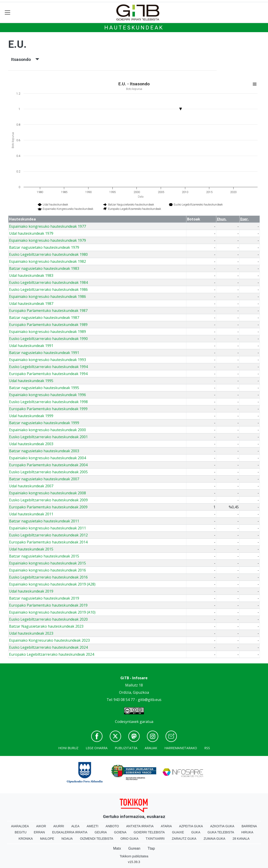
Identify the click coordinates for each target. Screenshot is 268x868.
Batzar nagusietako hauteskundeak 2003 (44, 451)
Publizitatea (126, 748)
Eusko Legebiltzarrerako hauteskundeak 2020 (48, 619)
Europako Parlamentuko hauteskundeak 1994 (48, 374)
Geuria (101, 832)
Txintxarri (155, 839)
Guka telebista (221, 832)
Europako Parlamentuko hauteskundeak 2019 (48, 605)
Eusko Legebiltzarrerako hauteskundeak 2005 (48, 472)
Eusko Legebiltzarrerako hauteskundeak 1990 (48, 339)
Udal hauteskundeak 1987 (31, 304)
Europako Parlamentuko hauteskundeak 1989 (48, 325)
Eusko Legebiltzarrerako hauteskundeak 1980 (48, 254)
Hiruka (247, 832)
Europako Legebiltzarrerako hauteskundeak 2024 (52, 654)
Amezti (92, 826)
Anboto (112, 826)
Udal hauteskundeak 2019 (31, 591)
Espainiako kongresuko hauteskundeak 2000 (48, 430)
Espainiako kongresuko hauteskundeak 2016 (48, 570)
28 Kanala (241, 839)
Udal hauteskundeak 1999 (31, 416)
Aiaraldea (20, 826)
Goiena (120, 832)
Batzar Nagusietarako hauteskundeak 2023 (46, 626)
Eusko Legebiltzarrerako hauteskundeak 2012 (48, 535)
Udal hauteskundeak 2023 (31, 633)
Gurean (134, 848)
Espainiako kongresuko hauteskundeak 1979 (48, 240)
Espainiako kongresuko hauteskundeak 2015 (48, 563)
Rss (207, 748)
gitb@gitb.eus (150, 700)
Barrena (249, 826)
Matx (117, 848)
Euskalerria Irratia (70, 832)
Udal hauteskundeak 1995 (31, 381)
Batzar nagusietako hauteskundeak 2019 (44, 598)
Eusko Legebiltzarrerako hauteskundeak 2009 (48, 500)
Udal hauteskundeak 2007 (31, 486)
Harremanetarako (181, 748)
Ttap (151, 848)
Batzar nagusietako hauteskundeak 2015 (44, 556)
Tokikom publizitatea (134, 856)
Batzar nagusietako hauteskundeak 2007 (44, 479)
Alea (75, 826)
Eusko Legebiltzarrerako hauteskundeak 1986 (48, 289)
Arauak (151, 748)
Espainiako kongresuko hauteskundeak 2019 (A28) (52, 584)
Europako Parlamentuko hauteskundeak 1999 (48, 409)
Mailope (47, 839)
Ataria (166, 826)
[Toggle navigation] (8, 13)
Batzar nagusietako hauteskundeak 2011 (44, 521)
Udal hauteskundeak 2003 (31, 444)
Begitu (21, 832)
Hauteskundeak (134, 28)
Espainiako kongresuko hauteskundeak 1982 (48, 261)
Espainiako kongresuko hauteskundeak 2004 (48, 458)
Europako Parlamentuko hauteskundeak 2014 (48, 542)
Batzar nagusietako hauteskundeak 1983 (44, 268)
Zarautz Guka (184, 839)
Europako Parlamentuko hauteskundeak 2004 (48, 465)
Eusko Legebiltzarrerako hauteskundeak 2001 (48, 437)
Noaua (67, 839)
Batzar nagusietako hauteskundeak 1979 (44, 247)
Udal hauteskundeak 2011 (31, 514)
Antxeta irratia (140, 826)
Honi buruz (68, 748)
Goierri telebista (149, 832)
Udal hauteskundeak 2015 (31, 549)
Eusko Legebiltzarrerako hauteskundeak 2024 (48, 647)
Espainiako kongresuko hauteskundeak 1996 (48, 395)
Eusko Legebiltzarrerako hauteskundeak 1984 (48, 282)
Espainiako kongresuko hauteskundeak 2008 (48, 493)
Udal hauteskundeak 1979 (31, 233)
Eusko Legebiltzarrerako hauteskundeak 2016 (48, 577)
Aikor (41, 826)
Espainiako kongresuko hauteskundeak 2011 (48, 528)
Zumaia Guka (214, 839)
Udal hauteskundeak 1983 (31, 275)
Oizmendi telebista (97, 839)
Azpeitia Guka (191, 826)
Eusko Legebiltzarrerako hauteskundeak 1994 (48, 367)
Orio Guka (129, 839)
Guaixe (178, 832)
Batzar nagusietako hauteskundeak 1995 (44, 388)
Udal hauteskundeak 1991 (31, 346)
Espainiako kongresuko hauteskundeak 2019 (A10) (52, 612)
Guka (196, 832)
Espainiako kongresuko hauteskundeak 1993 (48, 360)
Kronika (26, 839)
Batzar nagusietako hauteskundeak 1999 (44, 423)
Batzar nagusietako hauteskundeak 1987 (44, 318)
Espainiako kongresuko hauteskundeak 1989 (48, 332)
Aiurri (59, 826)
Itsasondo (25, 59)
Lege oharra (97, 748)
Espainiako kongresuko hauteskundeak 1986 (48, 297)
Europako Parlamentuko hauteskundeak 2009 (48, 507)
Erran (39, 832)
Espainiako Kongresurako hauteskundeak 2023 (49, 640)
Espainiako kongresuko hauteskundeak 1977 (48, 226)
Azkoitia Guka (222, 826)
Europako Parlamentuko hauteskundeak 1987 (48, 311)
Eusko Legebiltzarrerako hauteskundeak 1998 (48, 402)
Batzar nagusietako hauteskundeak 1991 (44, 353)
